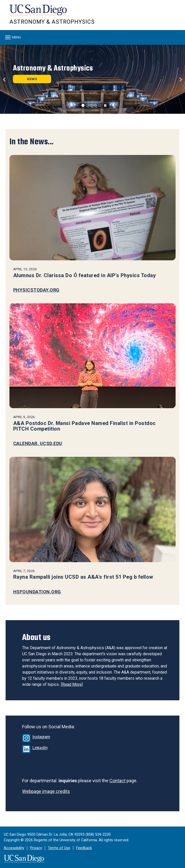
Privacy (36, 848)
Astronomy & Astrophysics (52, 22)
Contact (117, 781)
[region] (92, 79)
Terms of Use (59, 848)
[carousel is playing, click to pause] (105, 106)
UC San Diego (39, 12)
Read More (72, 684)
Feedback (84, 848)
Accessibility (14, 848)
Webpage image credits (46, 791)
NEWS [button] (32, 79)
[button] (5, 79)
